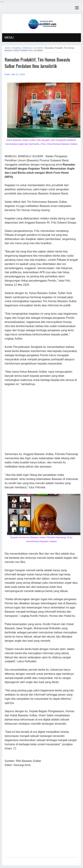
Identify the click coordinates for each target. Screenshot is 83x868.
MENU (9, 38)
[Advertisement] (41, 419)
